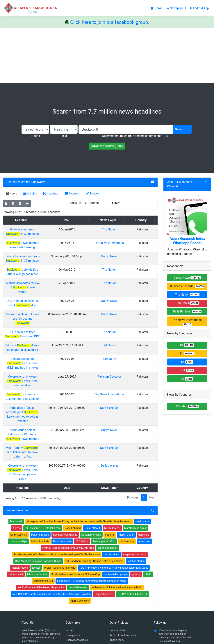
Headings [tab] (51, 193)
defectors (144, 473)
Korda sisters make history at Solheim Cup (75, 513)
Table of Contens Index (123, 574)
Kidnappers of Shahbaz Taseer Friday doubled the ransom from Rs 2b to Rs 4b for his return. (79, 460)
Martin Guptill (126, 473)
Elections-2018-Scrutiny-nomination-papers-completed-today (92, 519)
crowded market (78, 526)
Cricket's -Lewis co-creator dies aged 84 (39, 319)
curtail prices (112, 493)
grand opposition (108, 486)
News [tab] (11, 193)
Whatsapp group (33, 592)
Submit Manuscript (76, 588)
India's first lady (40, 480)
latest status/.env (37, 513)
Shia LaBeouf (92, 466)
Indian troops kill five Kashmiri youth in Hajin (117, 526)
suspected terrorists (135, 493)
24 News (124, 319)
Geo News (187, 303)
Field (64, 136)
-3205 (148, 513)
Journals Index (118, 569)
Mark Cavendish (80, 539)
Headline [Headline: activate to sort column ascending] (37, 220)
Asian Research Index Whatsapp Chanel (187, 241)
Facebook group (33, 587)
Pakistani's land (40, 473)
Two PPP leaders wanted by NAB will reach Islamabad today (114, 506)
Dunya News (124, 252)
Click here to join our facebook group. (110, 22)
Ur (187, 345)
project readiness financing (60, 506)
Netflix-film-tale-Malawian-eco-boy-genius (41, 526)
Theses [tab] (93, 193)
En (187, 353)
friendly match (20, 506)
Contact (119, 623)
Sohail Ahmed (73, 466)
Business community (65, 473)
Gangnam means (91, 473)
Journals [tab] (72, 193)
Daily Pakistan (124, 373)
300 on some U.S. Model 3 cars (43, 466)
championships (18, 480)
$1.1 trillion (82, 480)
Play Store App (74, 593)
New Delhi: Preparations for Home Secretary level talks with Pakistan (51, 532)
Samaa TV (124, 332)
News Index (116, 583)
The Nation (124, 229)
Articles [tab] (30, 193)
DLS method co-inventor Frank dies (39, 288)
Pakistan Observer (124, 346)
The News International (187, 322)
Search (180, 129)
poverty (136, 513)
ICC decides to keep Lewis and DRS (39, 310)
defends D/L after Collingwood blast (39, 265)
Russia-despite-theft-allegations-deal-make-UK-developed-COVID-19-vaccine (57, 493)
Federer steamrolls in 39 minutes (39, 229)
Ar (187, 379)
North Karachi (112, 466)
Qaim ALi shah (19, 473)
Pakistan (187, 406)
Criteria (35, 136)
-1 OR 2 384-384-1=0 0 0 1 (132, 532)
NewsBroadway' (62, 480)
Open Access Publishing (79, 583)
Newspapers (73, 574)
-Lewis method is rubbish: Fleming (39, 238)
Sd (187, 362)
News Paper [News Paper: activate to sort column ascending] (123, 220)
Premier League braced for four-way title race (68, 486)
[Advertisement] (107, 56)
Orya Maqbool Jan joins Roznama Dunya (38, 499)
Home (69, 569)
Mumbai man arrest (135, 466)
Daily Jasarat (124, 413)
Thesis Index (117, 578)
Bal (187, 370)
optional (110, 473)
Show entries (84, 203)
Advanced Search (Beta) (107, 146)
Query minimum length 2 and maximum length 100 (135, 136)
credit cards (143, 460)
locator (36, 506)
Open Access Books (77, 578)
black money (127, 480)
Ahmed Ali (144, 480)
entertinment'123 (43, 519)
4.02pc (17, 466)
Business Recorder (187, 286)
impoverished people (116, 513)
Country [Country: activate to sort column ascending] (147, 220)
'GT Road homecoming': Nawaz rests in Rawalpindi (94, 499)
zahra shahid (16, 513)
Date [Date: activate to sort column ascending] (91, 220)
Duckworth (38, 182)
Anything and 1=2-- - (104, 480)
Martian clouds (136, 499)
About (106, 623)
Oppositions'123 (104, 532)
